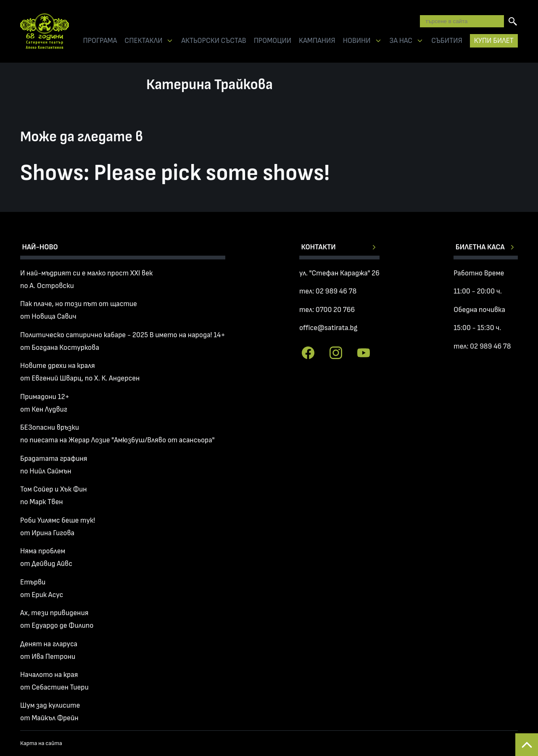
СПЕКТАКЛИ (143, 41)
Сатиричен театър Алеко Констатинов (45, 31)
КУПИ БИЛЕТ (494, 41)
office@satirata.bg (328, 328)
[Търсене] (513, 21)
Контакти (318, 247)
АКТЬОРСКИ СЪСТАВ (214, 41)
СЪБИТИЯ (447, 41)
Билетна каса (480, 247)
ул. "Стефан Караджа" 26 (339, 273)
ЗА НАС (401, 41)
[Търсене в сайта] (462, 21)
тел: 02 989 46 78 (328, 291)
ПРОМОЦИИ (273, 41)
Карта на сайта (41, 743)
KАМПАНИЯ (317, 41)
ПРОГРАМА (100, 41)
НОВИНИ (357, 41)
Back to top (527, 745)
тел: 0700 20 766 (327, 310)
